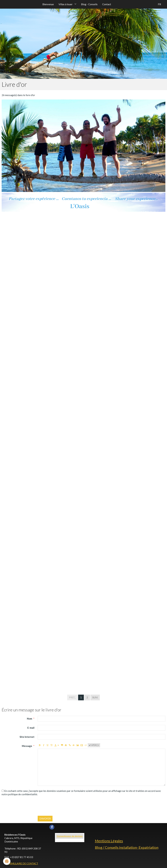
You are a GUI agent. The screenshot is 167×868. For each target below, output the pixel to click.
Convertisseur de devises (70, 836)
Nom (30, 719)
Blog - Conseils (89, 4)
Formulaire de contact (22, 863)
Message (27, 746)
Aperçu (94, 745)
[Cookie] (7, 861)
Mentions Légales (109, 841)
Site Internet (27, 737)
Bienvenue (48, 4)
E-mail (31, 728)
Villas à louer (66, 4)
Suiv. (95, 697)
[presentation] (62, 806)
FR (159, 4)
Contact (107, 4)
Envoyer (45, 819)
